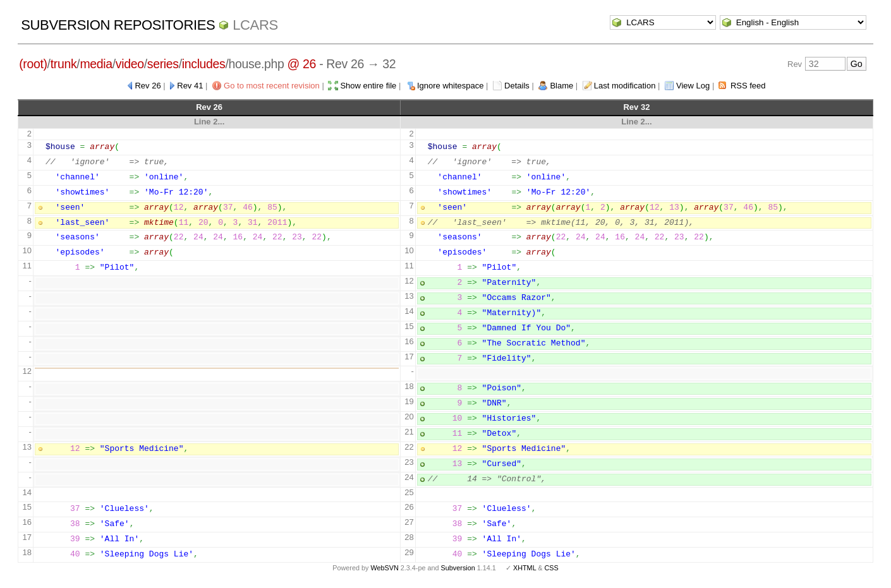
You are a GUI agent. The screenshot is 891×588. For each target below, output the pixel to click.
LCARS (255, 25)
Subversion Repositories (118, 25)
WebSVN (384, 568)
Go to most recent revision (272, 86)
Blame (561, 86)
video (130, 64)
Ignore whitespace (451, 86)
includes (204, 64)
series (163, 64)
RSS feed (748, 86)
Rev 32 (636, 107)
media (96, 64)
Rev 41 (190, 86)
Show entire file (368, 86)
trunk (64, 64)
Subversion (458, 568)
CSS (552, 568)
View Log (693, 86)
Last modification (625, 86)
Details (517, 86)
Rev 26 (148, 86)
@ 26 (302, 64)
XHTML (524, 568)
